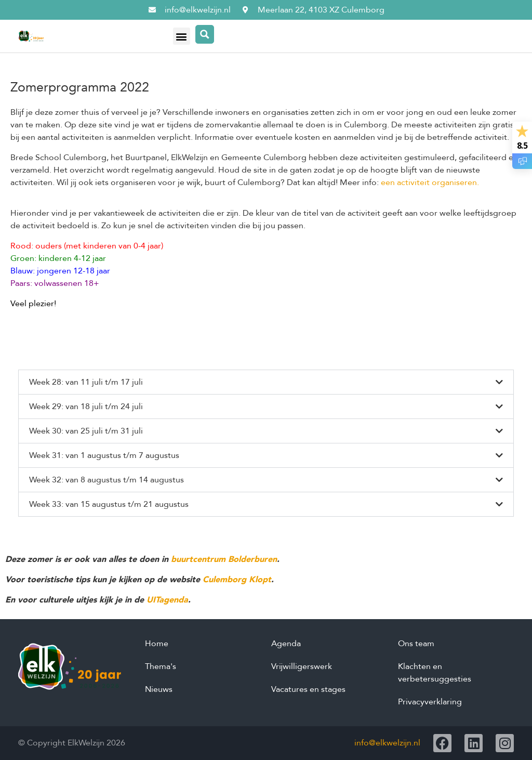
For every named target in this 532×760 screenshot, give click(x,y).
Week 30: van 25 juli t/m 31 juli (86, 431)
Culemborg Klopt (237, 580)
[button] (182, 36)
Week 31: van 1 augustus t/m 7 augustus (104, 455)
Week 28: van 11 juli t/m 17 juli (86, 382)
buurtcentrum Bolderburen (224, 559)
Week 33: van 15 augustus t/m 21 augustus (109, 504)
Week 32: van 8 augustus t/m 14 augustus (107, 480)
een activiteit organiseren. (430, 182)
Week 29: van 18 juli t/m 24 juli (86, 407)
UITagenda (167, 600)
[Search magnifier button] (205, 34)
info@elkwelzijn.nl (387, 743)
